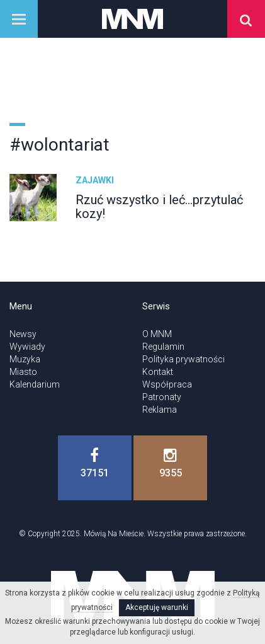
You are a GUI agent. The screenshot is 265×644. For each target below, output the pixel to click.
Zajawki (95, 180)
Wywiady (27, 347)
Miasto (23, 372)
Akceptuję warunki (157, 607)
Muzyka (25, 359)
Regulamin (163, 347)
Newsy (23, 334)
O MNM (157, 334)
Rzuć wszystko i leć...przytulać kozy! (159, 207)
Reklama (160, 410)
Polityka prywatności (183, 359)
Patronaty (162, 397)
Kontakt (158, 372)
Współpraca (167, 384)
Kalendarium (35, 384)
